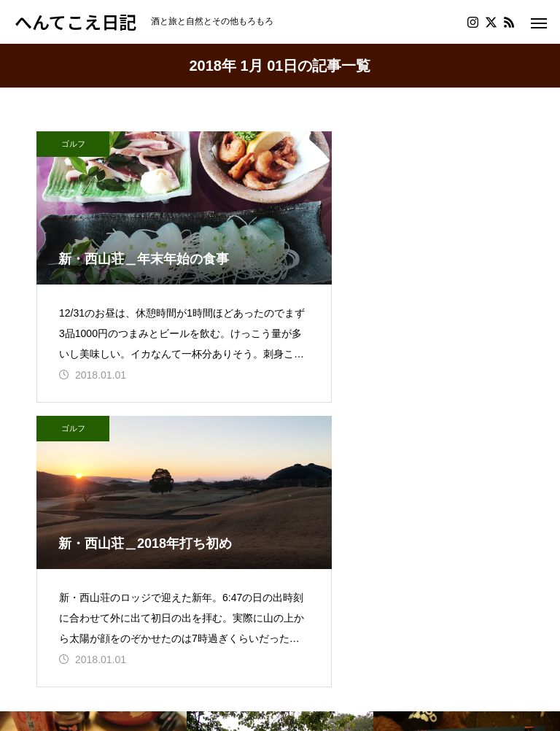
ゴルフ (73, 144)
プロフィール (71, 629)
